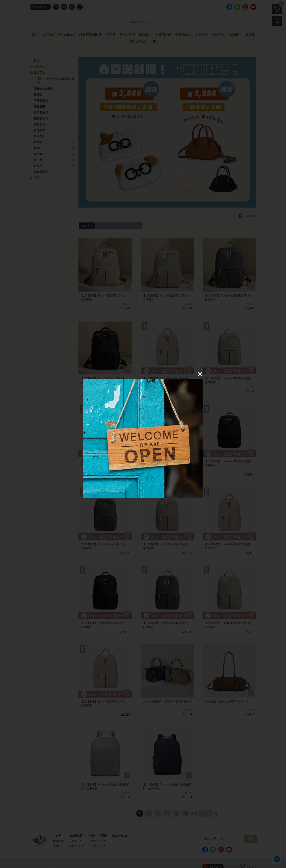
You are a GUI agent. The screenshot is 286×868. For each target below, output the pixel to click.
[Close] (200, 374)
